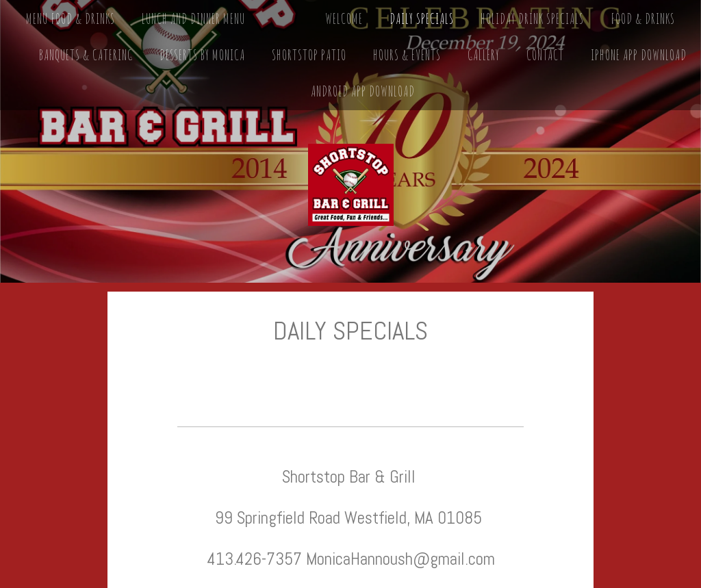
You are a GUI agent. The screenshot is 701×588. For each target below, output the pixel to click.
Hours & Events (407, 55)
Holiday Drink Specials (532, 19)
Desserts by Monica (202, 55)
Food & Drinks (643, 19)
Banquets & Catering (86, 55)
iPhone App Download (639, 55)
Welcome (344, 19)
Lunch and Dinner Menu (193, 19)
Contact (545, 55)
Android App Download (363, 91)
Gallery (484, 55)
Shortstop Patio (309, 55)
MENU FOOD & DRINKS (71, 19)
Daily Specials (422, 19)
